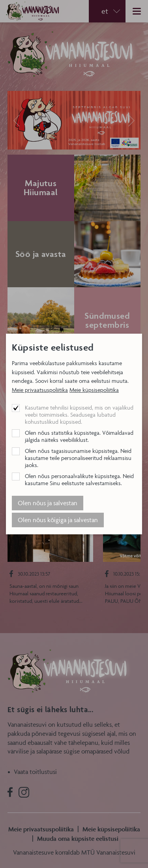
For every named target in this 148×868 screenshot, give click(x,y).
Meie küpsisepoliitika (94, 390)
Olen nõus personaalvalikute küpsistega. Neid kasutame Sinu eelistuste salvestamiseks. (79, 479)
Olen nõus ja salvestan (48, 503)
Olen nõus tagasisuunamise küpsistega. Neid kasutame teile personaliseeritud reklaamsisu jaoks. (78, 458)
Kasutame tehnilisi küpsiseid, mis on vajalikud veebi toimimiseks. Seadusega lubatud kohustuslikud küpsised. (79, 415)
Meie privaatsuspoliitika (40, 390)
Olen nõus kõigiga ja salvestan (58, 520)
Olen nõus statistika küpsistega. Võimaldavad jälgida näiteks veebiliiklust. (79, 436)
